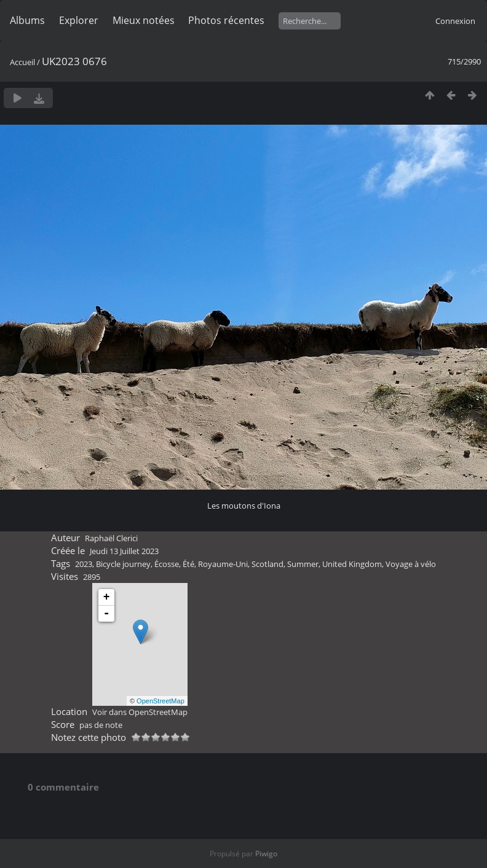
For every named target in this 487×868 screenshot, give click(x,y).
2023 (84, 564)
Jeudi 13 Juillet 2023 (124, 551)
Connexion (455, 21)
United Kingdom (352, 564)
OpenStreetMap (160, 701)
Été (188, 564)
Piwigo (266, 854)
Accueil (22, 62)
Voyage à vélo (411, 564)
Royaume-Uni (223, 564)
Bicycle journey (123, 564)
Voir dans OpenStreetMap (140, 712)
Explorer (79, 20)
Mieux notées (144, 20)
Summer (303, 564)
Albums (27, 20)
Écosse (167, 564)
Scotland (267, 564)
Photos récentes (226, 20)
